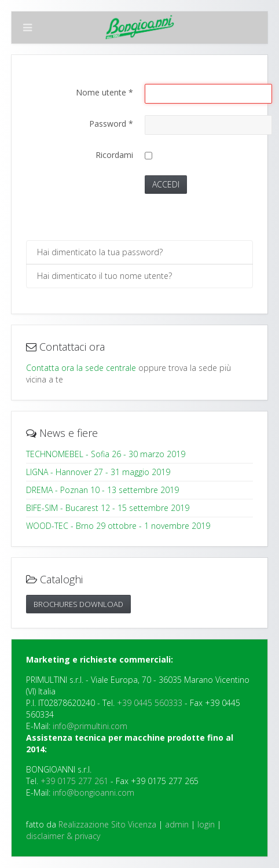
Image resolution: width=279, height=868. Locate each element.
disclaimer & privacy (63, 836)
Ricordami (114, 155)
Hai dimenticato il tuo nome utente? (104, 276)
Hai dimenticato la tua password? (100, 252)
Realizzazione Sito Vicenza (107, 824)
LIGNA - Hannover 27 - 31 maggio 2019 (98, 472)
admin (177, 824)
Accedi (166, 184)
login (206, 824)
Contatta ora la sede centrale (81, 368)
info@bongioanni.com (93, 792)
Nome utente (104, 92)
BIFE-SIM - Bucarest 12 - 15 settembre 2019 (108, 508)
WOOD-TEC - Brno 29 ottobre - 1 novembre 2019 (118, 526)
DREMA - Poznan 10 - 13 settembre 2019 (102, 490)
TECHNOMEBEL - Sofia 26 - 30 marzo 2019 (106, 454)
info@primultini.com (90, 726)
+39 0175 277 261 (74, 781)
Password (111, 124)
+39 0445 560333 (150, 703)
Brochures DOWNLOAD (78, 604)
